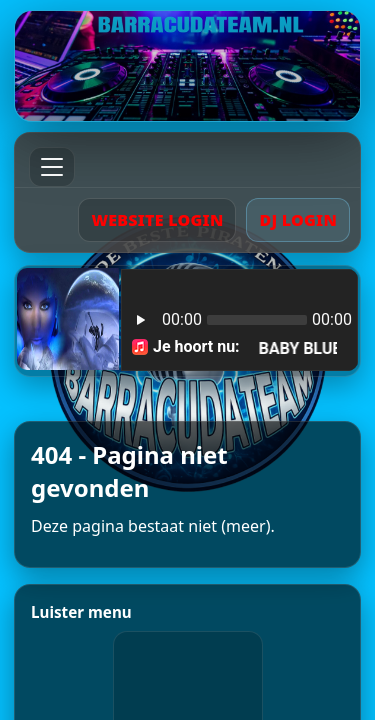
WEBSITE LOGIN (157, 220)
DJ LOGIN (298, 220)
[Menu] (52, 167)
